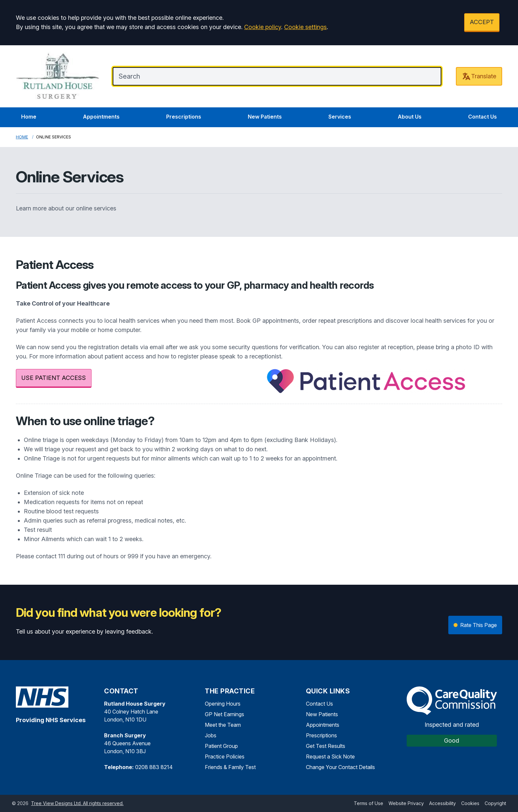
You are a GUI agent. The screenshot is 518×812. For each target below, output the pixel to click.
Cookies (470, 803)
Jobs (211, 735)
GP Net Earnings (224, 714)
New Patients (265, 117)
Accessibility (443, 803)
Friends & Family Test (230, 767)
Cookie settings (305, 27)
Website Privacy (406, 803)
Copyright (495, 803)
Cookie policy (263, 27)
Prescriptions (184, 117)
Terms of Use (369, 803)
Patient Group (221, 746)
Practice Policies (225, 757)
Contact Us (482, 117)
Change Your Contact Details (340, 767)
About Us (410, 117)
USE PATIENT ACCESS (54, 378)
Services (340, 117)
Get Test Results (326, 746)
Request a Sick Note (330, 757)
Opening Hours (223, 704)
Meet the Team (223, 725)
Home (29, 117)
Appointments (101, 117)
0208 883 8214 (154, 767)
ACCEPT (482, 22)
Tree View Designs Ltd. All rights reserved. (77, 803)
